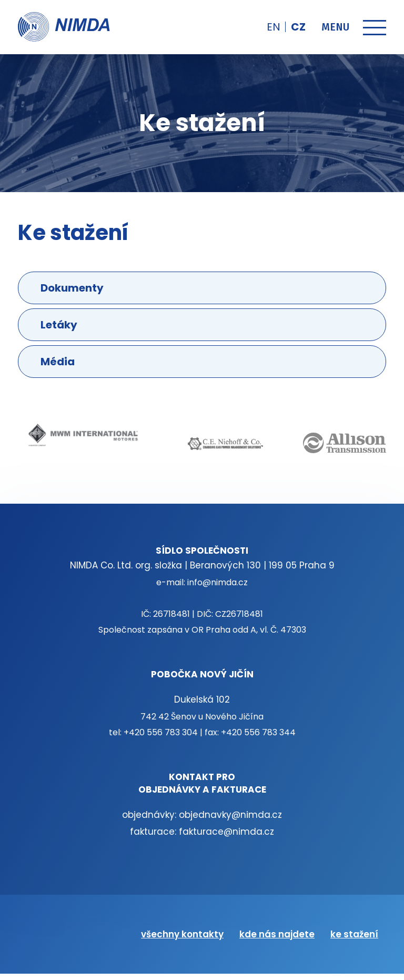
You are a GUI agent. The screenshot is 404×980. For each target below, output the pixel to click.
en (274, 27)
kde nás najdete (277, 934)
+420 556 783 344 (258, 732)
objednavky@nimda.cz (230, 815)
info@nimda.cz (218, 582)
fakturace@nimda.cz (226, 832)
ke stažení (354, 934)
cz (298, 27)
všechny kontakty (182, 934)
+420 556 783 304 (161, 732)
